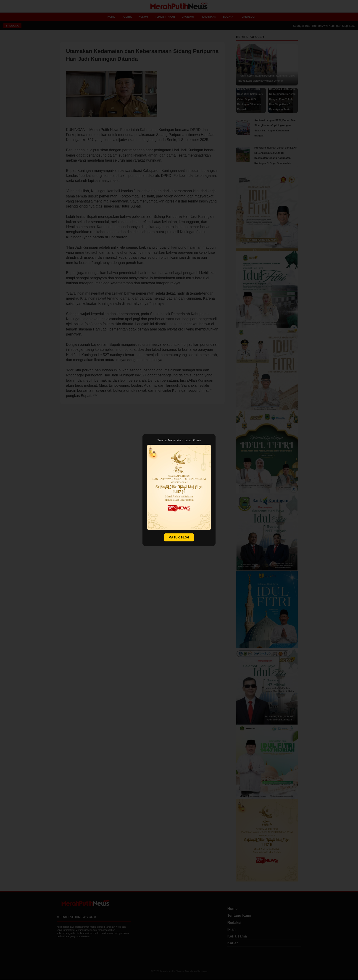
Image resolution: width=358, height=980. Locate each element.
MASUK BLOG (179, 537)
